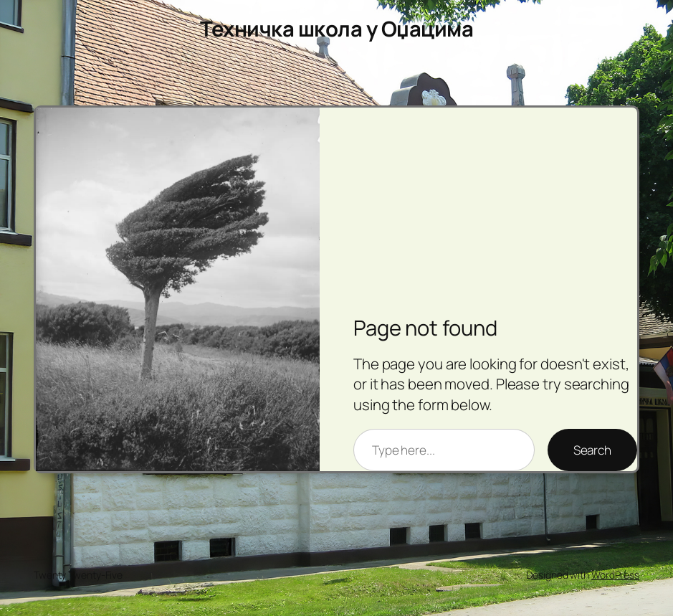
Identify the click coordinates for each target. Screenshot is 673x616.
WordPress (615, 575)
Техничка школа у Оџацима (336, 29)
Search (592, 450)
